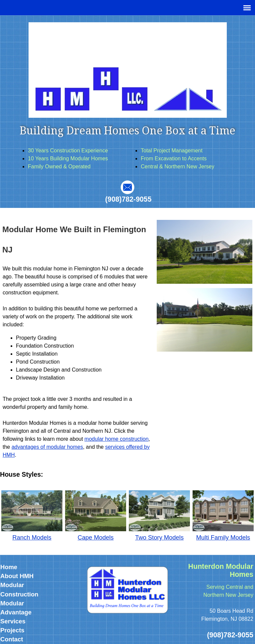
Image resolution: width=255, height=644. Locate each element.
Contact (12, 639)
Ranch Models (32, 537)
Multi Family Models (223, 537)
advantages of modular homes (47, 447)
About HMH (17, 576)
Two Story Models (159, 537)
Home (9, 567)
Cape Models (96, 537)
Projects (12, 630)
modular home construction (116, 439)
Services (13, 621)
